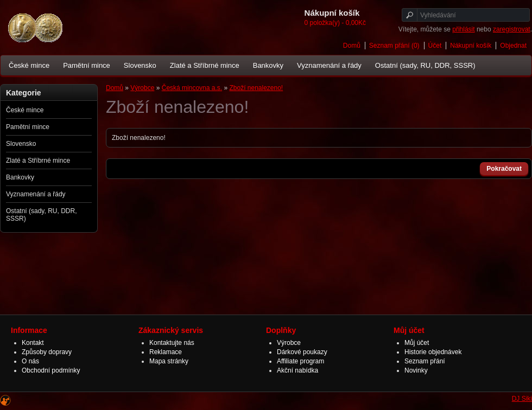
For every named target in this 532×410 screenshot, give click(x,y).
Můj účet (417, 343)
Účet (435, 46)
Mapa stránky (169, 361)
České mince (29, 65)
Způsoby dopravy (47, 352)
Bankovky (268, 65)
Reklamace (166, 352)
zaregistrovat (512, 29)
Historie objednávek (433, 352)
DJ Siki (522, 399)
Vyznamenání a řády (329, 65)
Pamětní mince (87, 65)
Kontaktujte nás (172, 343)
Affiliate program (300, 361)
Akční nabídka (297, 370)
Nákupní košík (471, 46)
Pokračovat (504, 169)
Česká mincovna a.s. (192, 88)
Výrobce (142, 88)
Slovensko (140, 65)
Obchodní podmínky (51, 370)
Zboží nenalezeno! (256, 88)
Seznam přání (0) (394, 46)
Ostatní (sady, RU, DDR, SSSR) (425, 65)
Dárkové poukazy (302, 352)
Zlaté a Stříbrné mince (205, 65)
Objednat (513, 46)
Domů (352, 46)
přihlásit (463, 29)
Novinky (416, 370)
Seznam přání (425, 361)
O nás (30, 361)
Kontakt (33, 343)
